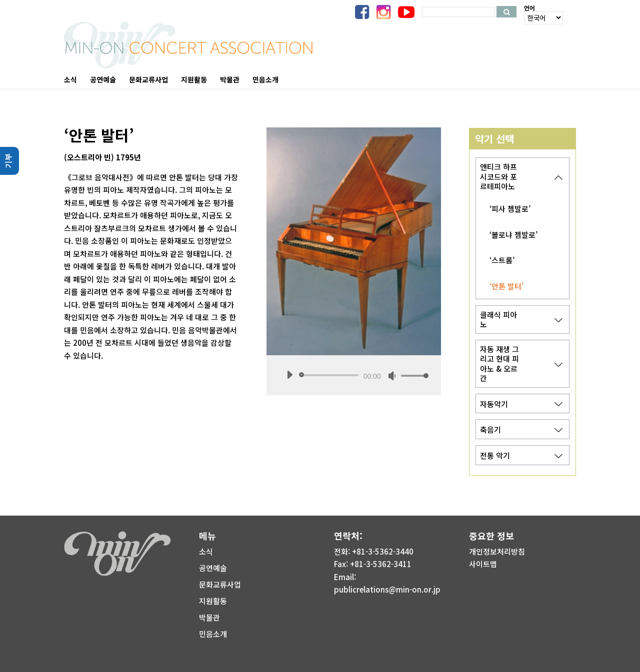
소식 (206, 551)
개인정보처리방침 (497, 551)
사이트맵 (483, 564)
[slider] (330, 375)
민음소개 (213, 634)
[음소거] (392, 376)
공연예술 (213, 568)
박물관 (209, 617)
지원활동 (213, 601)
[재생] (289, 375)
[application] (354, 375)
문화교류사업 (220, 584)
